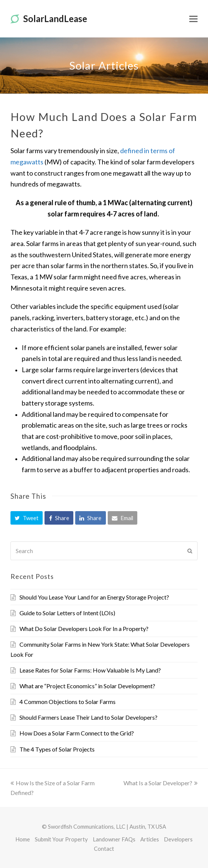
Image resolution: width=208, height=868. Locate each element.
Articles (150, 839)
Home (23, 839)
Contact (104, 849)
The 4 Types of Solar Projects (57, 749)
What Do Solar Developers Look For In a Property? (84, 629)
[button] (27, 518)
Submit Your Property (61, 839)
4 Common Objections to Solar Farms (68, 702)
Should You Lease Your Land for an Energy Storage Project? (94, 597)
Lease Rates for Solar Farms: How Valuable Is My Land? (90, 670)
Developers (178, 839)
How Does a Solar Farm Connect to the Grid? (77, 733)
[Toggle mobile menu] (193, 19)
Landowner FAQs (114, 839)
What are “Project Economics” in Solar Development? (87, 686)
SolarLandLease (49, 19)
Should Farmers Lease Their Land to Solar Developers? (88, 717)
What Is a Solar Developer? (160, 783)
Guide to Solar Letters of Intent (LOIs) (67, 613)
